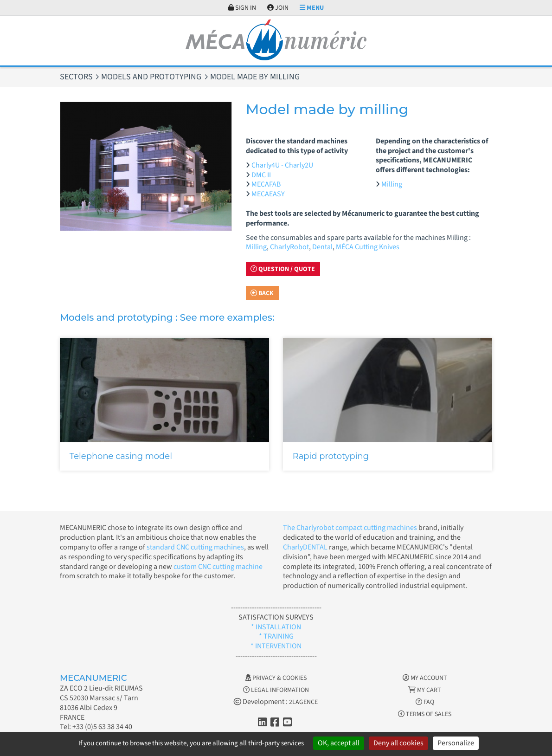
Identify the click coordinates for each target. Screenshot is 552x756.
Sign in (242, 8)
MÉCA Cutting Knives (368, 247)
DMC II (261, 175)
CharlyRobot (289, 247)
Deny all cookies (398, 743)
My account (425, 678)
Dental (322, 247)
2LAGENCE (303, 702)
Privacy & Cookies (276, 678)
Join (278, 8)
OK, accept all (339, 743)
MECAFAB (266, 184)
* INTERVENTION (276, 646)
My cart (425, 690)
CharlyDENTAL (306, 547)
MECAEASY (268, 194)
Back (262, 293)
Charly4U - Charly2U (282, 165)
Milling (392, 184)
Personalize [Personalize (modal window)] (456, 743)
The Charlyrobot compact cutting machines (350, 528)
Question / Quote (283, 269)
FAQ (425, 702)
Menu (312, 8)
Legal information (276, 690)
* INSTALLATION (276, 627)
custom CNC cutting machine (218, 567)
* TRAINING (276, 636)
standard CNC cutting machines (195, 547)
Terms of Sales (425, 714)
